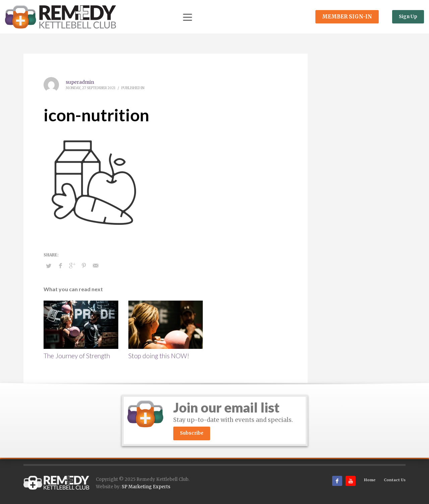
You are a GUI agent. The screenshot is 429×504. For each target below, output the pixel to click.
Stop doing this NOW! (159, 356)
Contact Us (395, 480)
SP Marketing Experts (146, 487)
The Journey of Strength (77, 356)
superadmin (80, 82)
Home (370, 480)
